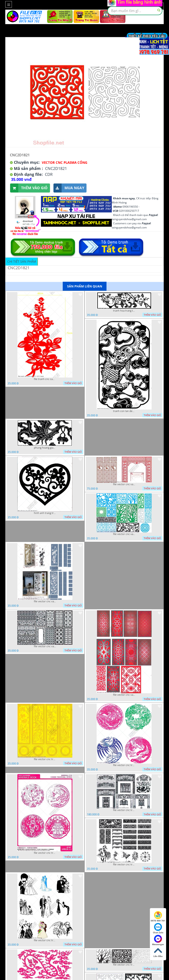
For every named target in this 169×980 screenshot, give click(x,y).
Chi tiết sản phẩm (22, 261)
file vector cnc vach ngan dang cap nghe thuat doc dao (124, 695)
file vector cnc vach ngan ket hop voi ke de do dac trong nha (45, 601)
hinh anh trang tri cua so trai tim (45, 513)
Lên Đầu (158, 952)
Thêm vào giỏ (29, 188)
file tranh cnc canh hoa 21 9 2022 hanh (45, 379)
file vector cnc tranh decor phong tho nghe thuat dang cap (124, 810)
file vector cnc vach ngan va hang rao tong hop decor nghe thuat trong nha (124, 534)
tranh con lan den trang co (124, 411)
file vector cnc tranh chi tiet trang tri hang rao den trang (124, 965)
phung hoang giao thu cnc (45, 448)
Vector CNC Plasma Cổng (65, 162)
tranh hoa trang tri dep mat (124, 311)
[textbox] (135, 11)
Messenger (158, 940)
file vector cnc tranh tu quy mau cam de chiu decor (45, 759)
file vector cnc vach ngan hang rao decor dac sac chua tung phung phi (45, 646)
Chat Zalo (158, 928)
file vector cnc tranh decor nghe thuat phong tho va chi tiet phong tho (124, 864)
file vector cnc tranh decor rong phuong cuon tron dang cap (45, 853)
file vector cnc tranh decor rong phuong (124, 765)
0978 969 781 (158, 917)
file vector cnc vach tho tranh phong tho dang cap (124, 484)
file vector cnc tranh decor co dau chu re (45, 940)
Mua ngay (69, 188)
